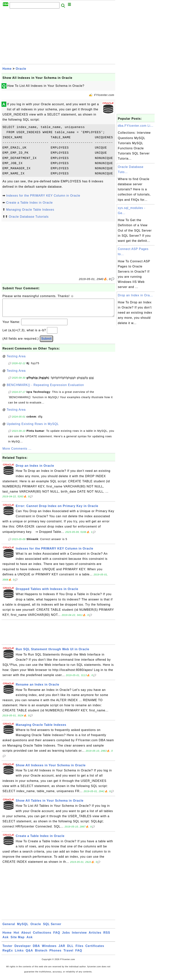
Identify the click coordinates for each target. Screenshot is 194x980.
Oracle (21, 69)
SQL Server (52, 928)
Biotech (41, 954)
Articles (95, 936)
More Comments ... (17, 452)
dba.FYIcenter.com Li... (136, 126)
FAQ (57, 936)
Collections (42, 936)
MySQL (23, 928)
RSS (107, 936)
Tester (7, 950)
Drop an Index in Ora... (135, 295)
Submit (46, 342)
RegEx (8, 954)
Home (7, 69)
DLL (70, 950)
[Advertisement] (58, 37)
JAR (62, 950)
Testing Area (16, 360)
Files (79, 950)
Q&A (29, 954)
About (26, 936)
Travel (68, 954)
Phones (56, 954)
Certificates (95, 950)
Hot (16, 936)
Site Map (18, 941)
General (9, 928)
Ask (5, 941)
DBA (36, 950)
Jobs (66, 936)
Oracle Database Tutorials (29, 217)
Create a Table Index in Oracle (29, 203)
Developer (23, 950)
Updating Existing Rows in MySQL (33, 428)
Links (19, 954)
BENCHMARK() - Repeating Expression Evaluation (45, 389)
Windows (49, 950)
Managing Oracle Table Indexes (30, 210)
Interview (79, 936)
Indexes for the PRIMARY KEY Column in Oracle (43, 196)
